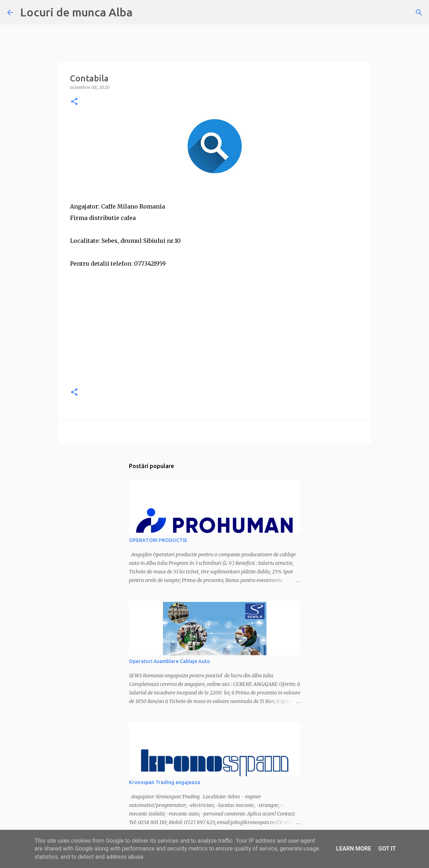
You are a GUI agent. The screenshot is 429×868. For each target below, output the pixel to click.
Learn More (354, 849)
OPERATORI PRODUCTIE (158, 540)
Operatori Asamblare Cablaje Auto (169, 661)
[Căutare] (419, 12)
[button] (74, 102)
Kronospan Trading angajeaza (164, 782)
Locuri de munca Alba (76, 12)
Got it (387, 849)
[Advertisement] (215, 331)
